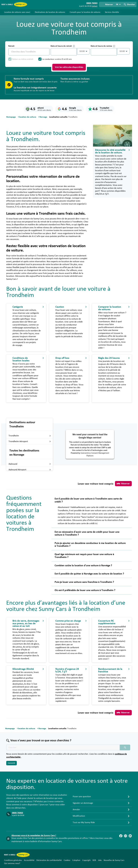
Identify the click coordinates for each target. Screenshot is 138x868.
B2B (94, 860)
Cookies (67, 860)
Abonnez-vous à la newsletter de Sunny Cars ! (34, 835)
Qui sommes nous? (12, 863)
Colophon (76, 860)
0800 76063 (17, 813)
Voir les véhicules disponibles (69, 67)
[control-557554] (64, 52)
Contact (95, 6)
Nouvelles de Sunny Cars (114, 860)
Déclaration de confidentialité (49, 860)
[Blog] (130, 836)
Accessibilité (29, 860)
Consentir (12, 763)
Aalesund (30, 464)
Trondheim (30, 436)
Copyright (86, 860)
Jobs (100, 860)
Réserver (123, 484)
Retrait (11, 46)
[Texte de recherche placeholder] (63, 747)
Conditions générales (13, 860)
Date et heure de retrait (63, 46)
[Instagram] (126, 836)
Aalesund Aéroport (30, 470)
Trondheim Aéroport (30, 441)
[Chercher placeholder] (125, 747)
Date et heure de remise (103, 46)
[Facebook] (121, 836)
